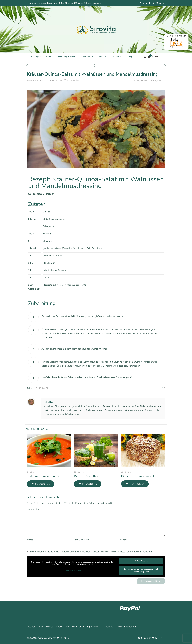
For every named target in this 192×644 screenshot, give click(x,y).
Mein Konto (71, 627)
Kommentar (34, 509)
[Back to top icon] (162, 638)
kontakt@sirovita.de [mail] (91, 3)
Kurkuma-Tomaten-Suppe (43, 476)
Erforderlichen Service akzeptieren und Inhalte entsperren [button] (141, 570)
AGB (82, 627)
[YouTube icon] (147, 3)
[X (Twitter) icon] (144, 3)
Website (123, 540)
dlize (66, 638)
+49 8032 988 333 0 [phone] (66, 3)
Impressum (92, 627)
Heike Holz (54, 80)
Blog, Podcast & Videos (51, 627)
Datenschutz (107, 627)
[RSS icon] (164, 3)
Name (31, 540)
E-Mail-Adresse (82, 540)
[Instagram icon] (157, 3)
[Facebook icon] (140, 3)
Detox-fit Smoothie (86, 476)
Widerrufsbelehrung (127, 627)
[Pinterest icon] (154, 3)
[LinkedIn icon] (150, 3)
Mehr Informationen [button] (73, 571)
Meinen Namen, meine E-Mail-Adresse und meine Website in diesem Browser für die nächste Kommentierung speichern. (92, 552)
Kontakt (32, 627)
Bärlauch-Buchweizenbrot (138, 476)
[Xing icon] (160, 3)
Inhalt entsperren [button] (141, 561)
